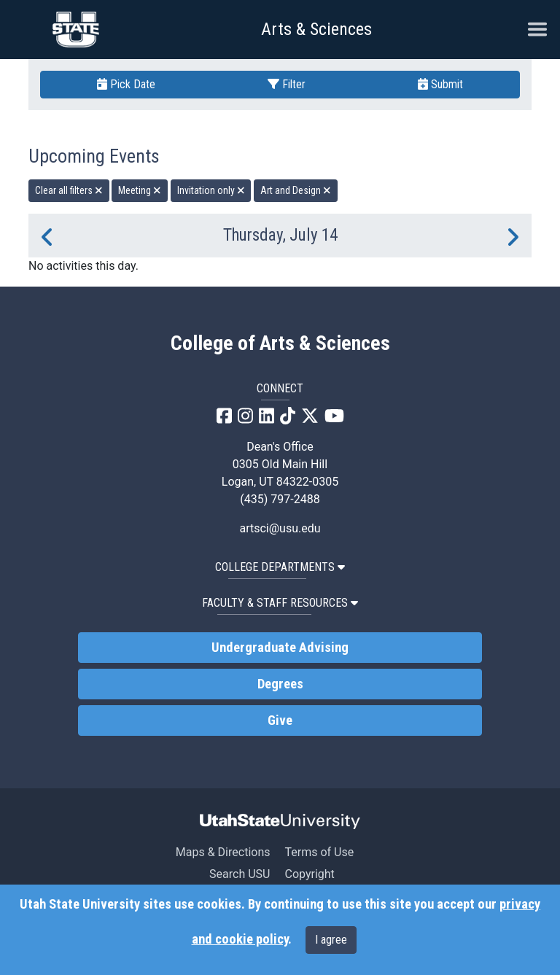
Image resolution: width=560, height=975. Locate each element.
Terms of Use (319, 852)
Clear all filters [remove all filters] (69, 190)
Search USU (240, 874)
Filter (287, 84)
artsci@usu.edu (280, 528)
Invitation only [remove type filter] (211, 190)
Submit (440, 84)
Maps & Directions (223, 852)
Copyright (309, 874)
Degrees (280, 684)
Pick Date (126, 84)
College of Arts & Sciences (280, 343)
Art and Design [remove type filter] (296, 190)
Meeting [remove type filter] (140, 190)
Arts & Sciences (316, 29)
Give (280, 720)
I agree (331, 940)
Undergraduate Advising (280, 648)
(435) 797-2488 (280, 499)
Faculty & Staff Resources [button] (280, 603)
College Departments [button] (280, 567)
